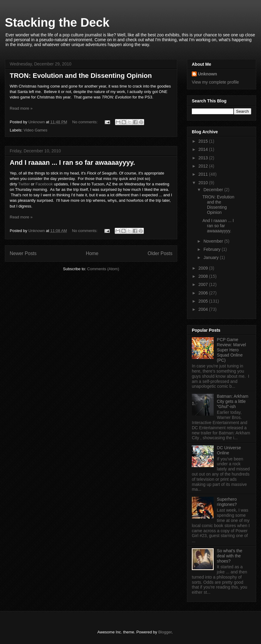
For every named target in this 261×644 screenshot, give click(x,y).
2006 (204, 293)
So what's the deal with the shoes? (230, 556)
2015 (204, 141)
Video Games (36, 130)
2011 (204, 174)
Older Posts (160, 253)
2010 (204, 183)
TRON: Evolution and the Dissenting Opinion (81, 76)
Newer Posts (23, 253)
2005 (204, 301)
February (212, 249)
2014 (204, 149)
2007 (204, 284)
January (212, 257)
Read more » (21, 108)
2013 (204, 158)
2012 (204, 166)
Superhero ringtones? (227, 502)
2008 (204, 276)
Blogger (165, 632)
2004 (204, 309)
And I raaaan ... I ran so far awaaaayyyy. (72, 163)
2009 (204, 268)
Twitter (24, 184)
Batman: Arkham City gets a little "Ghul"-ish (233, 401)
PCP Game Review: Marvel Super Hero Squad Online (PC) (232, 350)
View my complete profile (215, 82)
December (214, 190)
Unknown (207, 74)
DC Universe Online (229, 450)
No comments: (85, 122)
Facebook (44, 184)
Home (92, 253)
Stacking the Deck (57, 22)
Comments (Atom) (103, 269)
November (214, 241)
